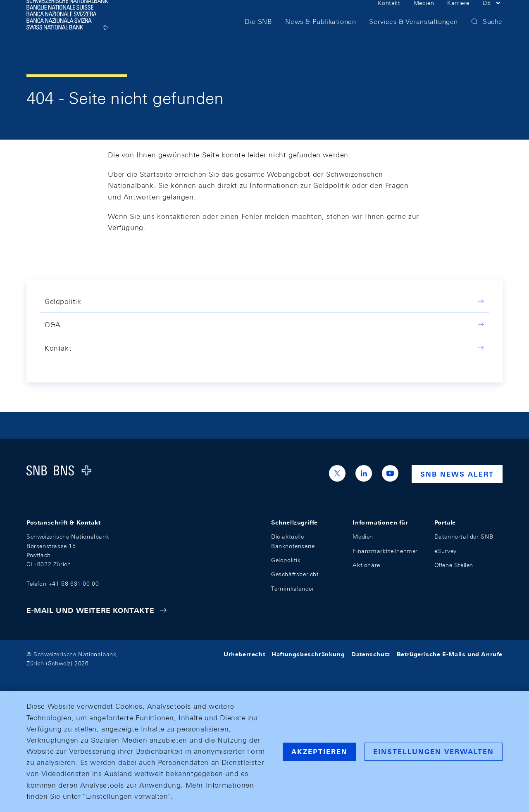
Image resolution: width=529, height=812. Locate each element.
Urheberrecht (244, 654)
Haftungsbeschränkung (308, 654)
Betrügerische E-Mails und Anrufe (450, 654)
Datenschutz (371, 654)
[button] (493, 16)
